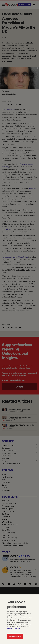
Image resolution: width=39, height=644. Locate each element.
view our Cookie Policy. (14, 628)
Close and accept (15, 636)
